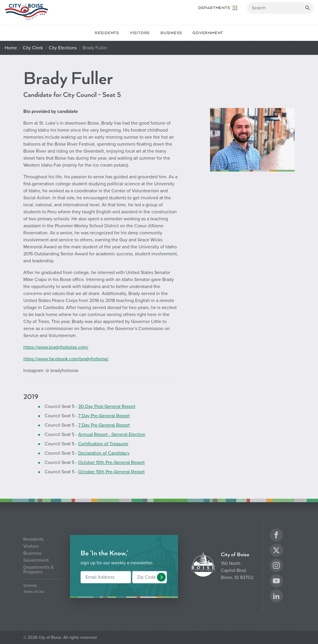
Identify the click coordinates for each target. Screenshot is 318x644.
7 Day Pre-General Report (104, 416)
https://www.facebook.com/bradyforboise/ (66, 359)
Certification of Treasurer (103, 444)
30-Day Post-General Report (107, 406)
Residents (107, 33)
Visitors (140, 33)
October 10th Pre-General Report (111, 463)
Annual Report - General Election (112, 434)
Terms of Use (34, 592)
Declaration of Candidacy (104, 453)
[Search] (280, 8)
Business (171, 33)
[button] (161, 577)
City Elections (63, 48)
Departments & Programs (39, 570)
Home (11, 48)
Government (208, 33)
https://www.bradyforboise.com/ (56, 347)
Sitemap (30, 586)
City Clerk (33, 48)
